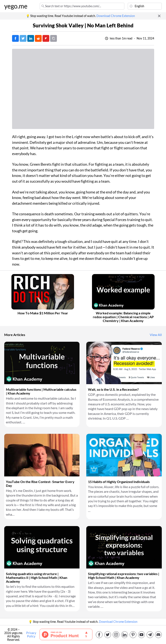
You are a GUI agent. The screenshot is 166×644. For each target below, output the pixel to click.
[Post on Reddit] (38, 38)
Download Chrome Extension (116, 16)
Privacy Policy (31, 635)
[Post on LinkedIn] (31, 38)
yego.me (16, 6)
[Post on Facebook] (15, 38)
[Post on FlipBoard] (46, 38)
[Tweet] (23, 38)
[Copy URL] (54, 38)
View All (156, 335)
